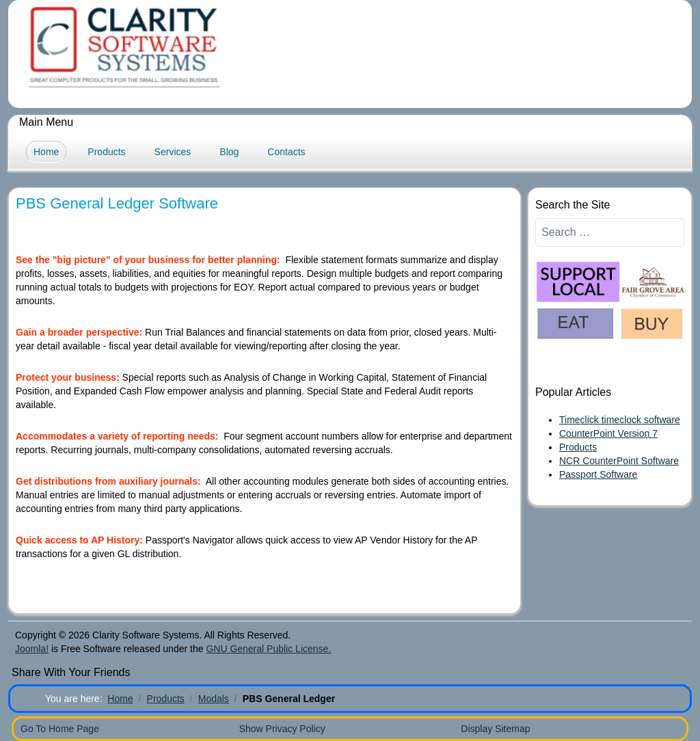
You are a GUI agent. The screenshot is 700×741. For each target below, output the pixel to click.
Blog (229, 152)
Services (173, 152)
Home (46, 152)
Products (106, 152)
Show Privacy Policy (282, 729)
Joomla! (32, 649)
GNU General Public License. (268, 649)
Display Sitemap (495, 729)
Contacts (286, 152)
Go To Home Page (60, 729)
